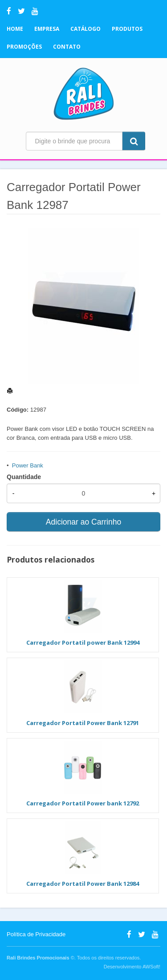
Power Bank (28, 465)
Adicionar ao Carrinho (83, 522)
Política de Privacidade (36, 934)
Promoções (24, 47)
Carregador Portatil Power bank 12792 (83, 803)
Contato (67, 47)
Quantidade (24, 477)
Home (15, 29)
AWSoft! (151, 967)
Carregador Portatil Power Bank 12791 (83, 723)
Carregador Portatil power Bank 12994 (83, 642)
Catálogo (86, 29)
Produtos (127, 29)
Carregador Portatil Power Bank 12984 (83, 884)
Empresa (47, 29)
